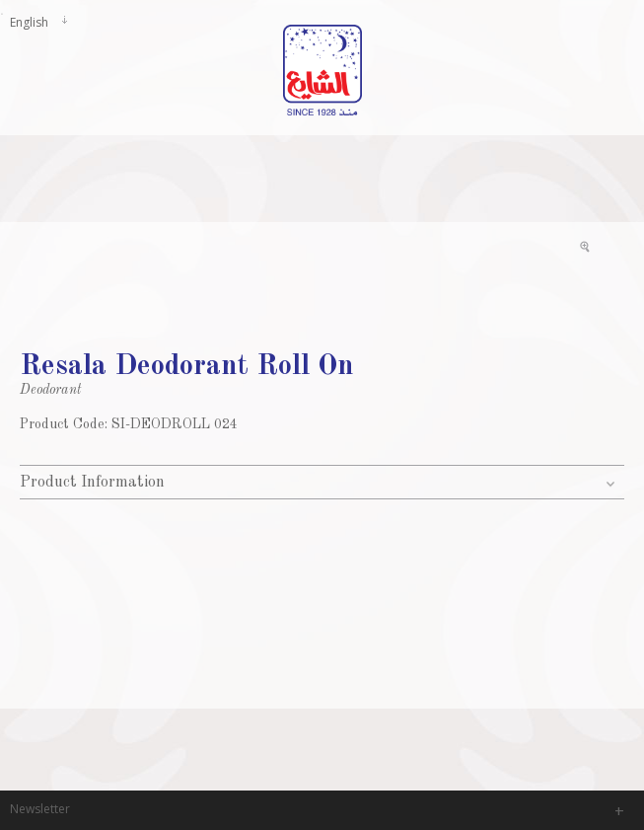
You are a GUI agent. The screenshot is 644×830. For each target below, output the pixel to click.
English (29, 22)
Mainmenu (15, 112)
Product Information (92, 483)
